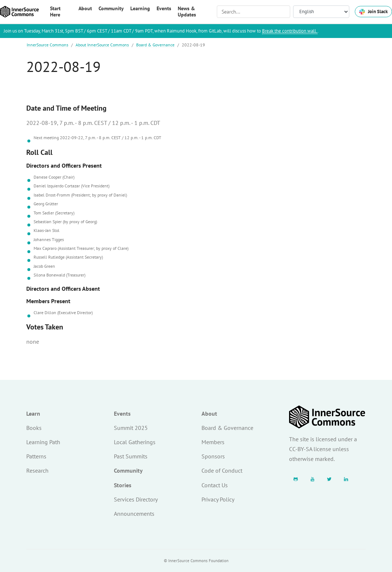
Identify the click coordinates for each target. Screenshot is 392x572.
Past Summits (131, 456)
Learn (33, 413)
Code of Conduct (222, 470)
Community (128, 470)
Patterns (36, 456)
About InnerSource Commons (102, 45)
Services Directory (136, 499)
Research (37, 470)
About (209, 413)
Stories (123, 485)
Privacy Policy (218, 499)
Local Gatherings (135, 442)
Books (34, 428)
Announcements (134, 514)
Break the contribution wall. (290, 31)
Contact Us (215, 485)
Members (213, 442)
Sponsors (213, 456)
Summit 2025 (131, 428)
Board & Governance (155, 45)
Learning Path (43, 442)
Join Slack (373, 12)
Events (122, 413)
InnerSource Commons (47, 45)
